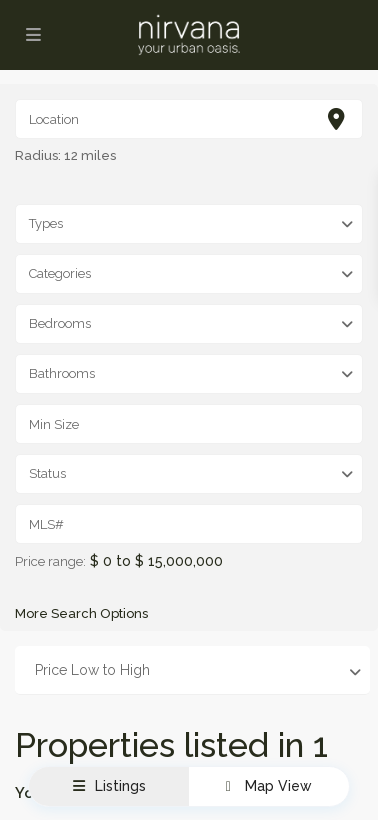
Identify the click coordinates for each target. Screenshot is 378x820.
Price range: (50, 562)
